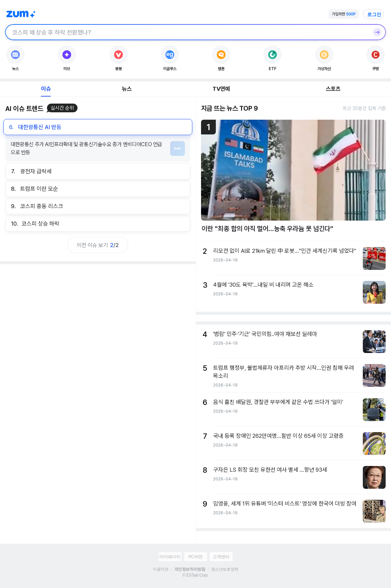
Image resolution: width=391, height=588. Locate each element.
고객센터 (221, 557)
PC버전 (195, 557)
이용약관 (160, 569)
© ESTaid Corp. (195, 575)
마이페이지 (170, 557)
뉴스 (127, 89)
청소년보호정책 (225, 569)
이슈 (46, 89)
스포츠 (333, 89)
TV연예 (221, 89)
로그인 (374, 14)
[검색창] (187, 32)
